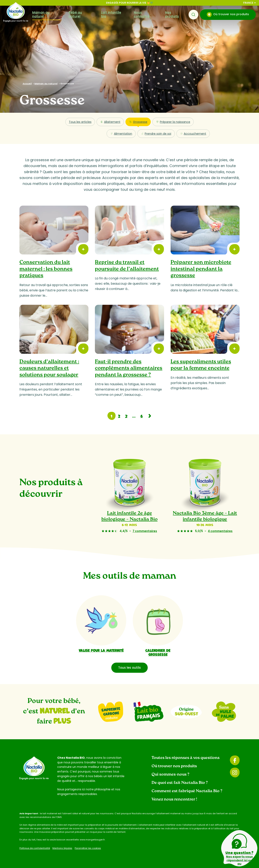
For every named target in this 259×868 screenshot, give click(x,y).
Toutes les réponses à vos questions (186, 758)
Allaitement (110, 122)
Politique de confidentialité (35, 848)
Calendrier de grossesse (158, 652)
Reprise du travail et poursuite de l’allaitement (127, 266)
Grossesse (138, 123)
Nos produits (172, 14)
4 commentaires (220, 531)
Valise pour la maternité (101, 650)
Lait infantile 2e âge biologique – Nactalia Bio (129, 516)
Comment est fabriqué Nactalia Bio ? (187, 791)
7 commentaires (145, 531)
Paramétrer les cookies (88, 848)
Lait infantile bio (111, 14)
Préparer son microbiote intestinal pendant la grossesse (201, 269)
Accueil (27, 84)
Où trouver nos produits (228, 15)
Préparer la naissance (173, 122)
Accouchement (193, 134)
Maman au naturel (41, 14)
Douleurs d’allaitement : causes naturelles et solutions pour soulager (49, 368)
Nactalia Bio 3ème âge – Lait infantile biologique (205, 516)
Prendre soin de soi (156, 134)
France (249, 3)
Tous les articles (80, 122)
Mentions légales (62, 848)
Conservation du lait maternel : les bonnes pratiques (46, 269)
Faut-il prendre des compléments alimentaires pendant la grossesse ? (129, 368)
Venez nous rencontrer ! (174, 799)
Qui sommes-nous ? (170, 775)
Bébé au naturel (75, 14)
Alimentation (121, 134)
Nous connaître (142, 14)
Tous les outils (129, 668)
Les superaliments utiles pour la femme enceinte (201, 365)
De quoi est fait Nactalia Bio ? (180, 783)
